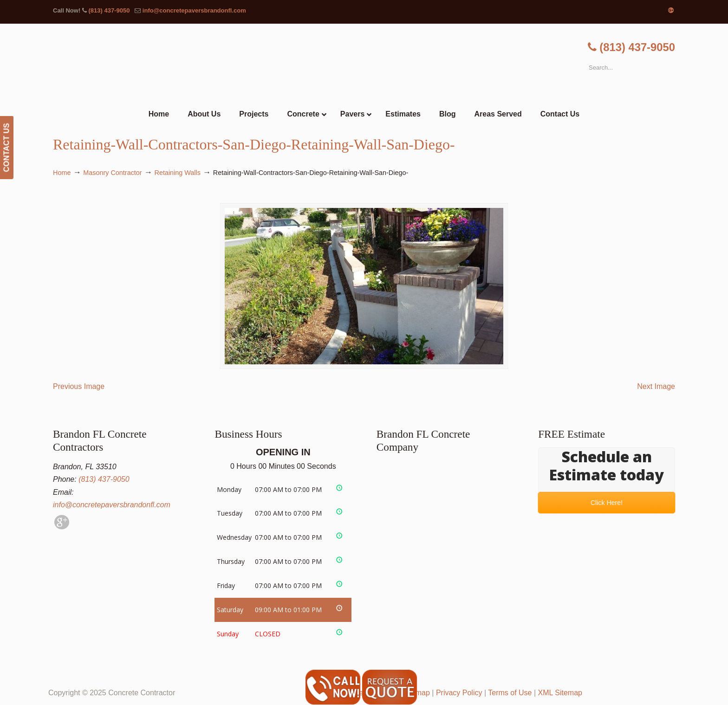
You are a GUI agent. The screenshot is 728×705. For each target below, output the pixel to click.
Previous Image (79, 386)
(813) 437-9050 (109, 10)
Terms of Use (510, 693)
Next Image (656, 386)
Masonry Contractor (112, 173)
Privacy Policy (459, 693)
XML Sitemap (560, 693)
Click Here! (606, 503)
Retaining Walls (178, 173)
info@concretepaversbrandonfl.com (194, 10)
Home (62, 173)
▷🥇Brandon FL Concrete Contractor (364, 64)
